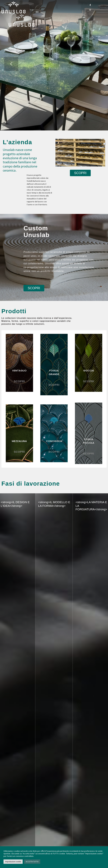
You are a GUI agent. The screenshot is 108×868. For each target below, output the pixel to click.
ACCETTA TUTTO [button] (32, 862)
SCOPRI (19, 381)
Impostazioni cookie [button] (13, 862)
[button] (57, 7)
